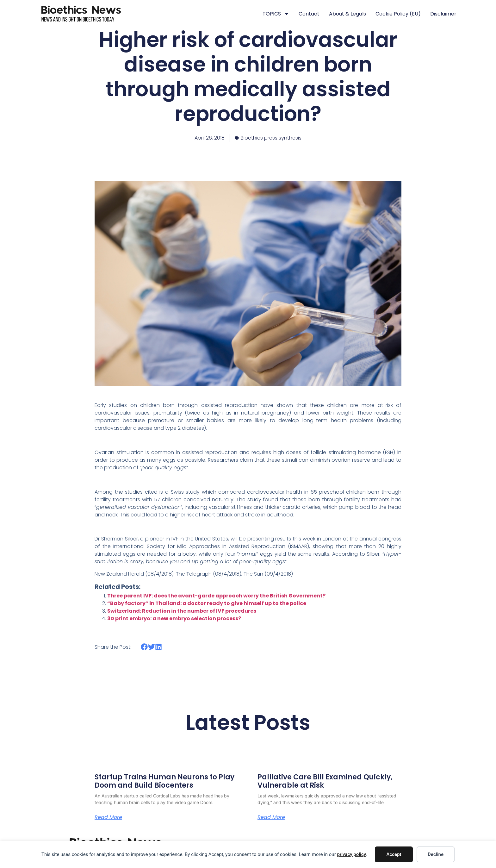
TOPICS (276, 14)
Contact (309, 14)
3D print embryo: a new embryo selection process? (174, 618)
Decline (436, 854)
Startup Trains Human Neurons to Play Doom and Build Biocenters (164, 781)
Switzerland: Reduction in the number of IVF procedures (182, 611)
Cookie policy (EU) (398, 14)
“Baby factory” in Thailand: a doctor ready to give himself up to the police (207, 603)
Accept (394, 854)
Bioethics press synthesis (271, 138)
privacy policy (351, 854)
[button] (144, 647)
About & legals (347, 14)
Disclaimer (443, 14)
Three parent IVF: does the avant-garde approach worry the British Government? (216, 596)
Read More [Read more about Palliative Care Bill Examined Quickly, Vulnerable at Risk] (271, 817)
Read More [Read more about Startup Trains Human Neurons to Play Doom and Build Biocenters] (108, 817)
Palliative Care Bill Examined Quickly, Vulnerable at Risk (325, 781)
